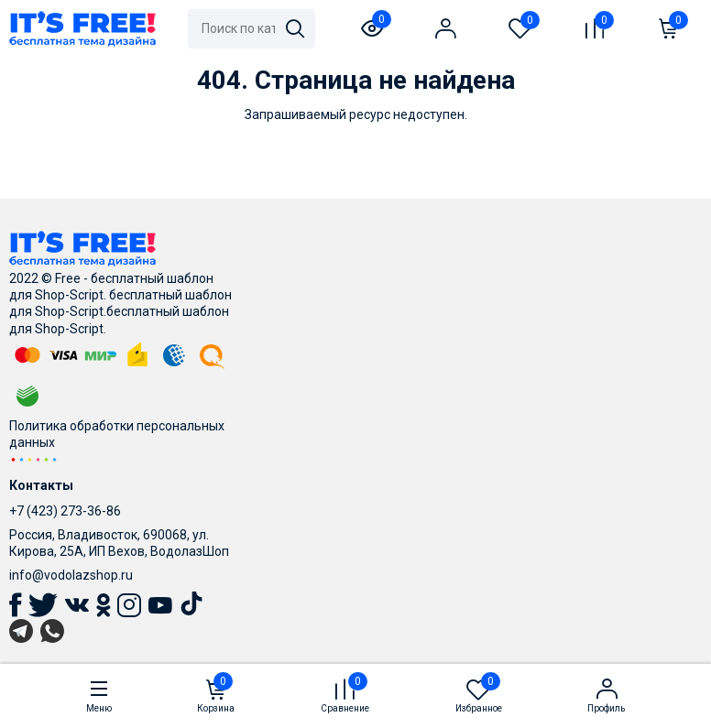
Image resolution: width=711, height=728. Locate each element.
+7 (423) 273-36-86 (65, 511)
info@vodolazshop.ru (71, 575)
